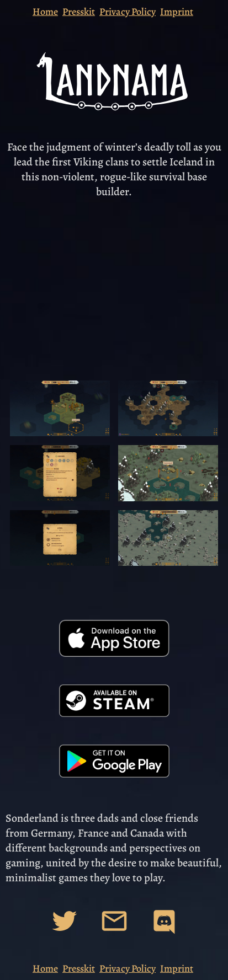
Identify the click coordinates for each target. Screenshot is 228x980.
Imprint (177, 12)
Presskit (79, 12)
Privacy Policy (128, 12)
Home (45, 12)
